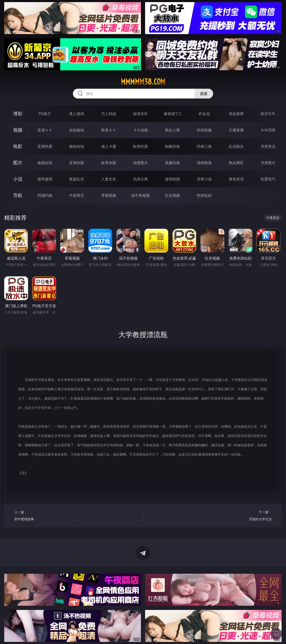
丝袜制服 (204, 130)
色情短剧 (204, 195)
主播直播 (236, 130)
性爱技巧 (268, 179)
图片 (18, 163)
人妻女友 (109, 179)
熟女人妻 (172, 130)
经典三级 (204, 146)
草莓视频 (109, 195)
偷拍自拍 (77, 146)
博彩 (18, 114)
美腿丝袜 (172, 163)
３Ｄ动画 (140, 130)
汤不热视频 (140, 195)
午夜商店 (77, 195)
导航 (18, 195)
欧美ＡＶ (109, 130)
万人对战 (109, 114)
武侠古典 (140, 179)
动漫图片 (140, 163)
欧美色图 (109, 163)
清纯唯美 (204, 163)
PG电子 (45, 114)
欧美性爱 (140, 146)
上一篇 (42, 516)
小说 (18, 179)
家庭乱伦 (77, 179)
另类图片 (268, 163)
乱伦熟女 (236, 146)
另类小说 (204, 179)
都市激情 (45, 179)
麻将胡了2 (172, 114)
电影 (18, 146)
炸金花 (204, 114)
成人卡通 (109, 146)
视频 (18, 130)
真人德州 (77, 114)
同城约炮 (45, 195)
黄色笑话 (236, 179)
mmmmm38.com (143, 82)
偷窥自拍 (45, 163)
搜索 (204, 94)
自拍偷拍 (77, 130)
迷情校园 (172, 179)
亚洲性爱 (45, 146)
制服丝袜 (172, 146)
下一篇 (243, 516)
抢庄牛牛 (268, 114)
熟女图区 (236, 163)
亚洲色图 (77, 163)
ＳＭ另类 (268, 130)
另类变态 (268, 146)
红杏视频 (172, 195)
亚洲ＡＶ (45, 130)
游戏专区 (140, 114)
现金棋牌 (236, 114)
